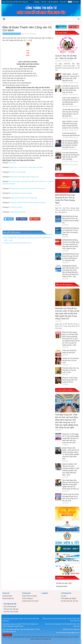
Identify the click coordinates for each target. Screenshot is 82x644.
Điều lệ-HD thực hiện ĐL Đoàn (12, 34)
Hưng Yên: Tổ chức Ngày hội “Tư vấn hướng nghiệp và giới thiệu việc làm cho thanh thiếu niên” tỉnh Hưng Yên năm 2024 (71, 438)
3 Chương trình (66, 593)
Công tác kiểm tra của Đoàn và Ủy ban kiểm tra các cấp (28, 188)
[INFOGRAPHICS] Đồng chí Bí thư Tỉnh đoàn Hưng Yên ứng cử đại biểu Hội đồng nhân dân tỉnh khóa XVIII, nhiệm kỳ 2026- (71, 244)
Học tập (63, 596)
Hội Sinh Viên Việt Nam (11, 609)
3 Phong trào (26, 593)
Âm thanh (76, 2)
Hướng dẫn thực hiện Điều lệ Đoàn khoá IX (18, 243)
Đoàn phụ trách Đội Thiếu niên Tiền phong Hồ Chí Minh (28, 203)
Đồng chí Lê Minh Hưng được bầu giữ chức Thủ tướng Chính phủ (70, 380)
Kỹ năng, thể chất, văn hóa (69, 601)
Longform (60, 175)
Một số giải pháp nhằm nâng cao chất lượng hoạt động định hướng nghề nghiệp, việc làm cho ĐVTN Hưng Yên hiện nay (71, 485)
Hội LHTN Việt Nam (10, 607)
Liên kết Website (53, 2)
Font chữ (63, 2)
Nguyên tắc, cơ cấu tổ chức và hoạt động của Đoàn (26, 167)
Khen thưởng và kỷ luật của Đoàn (21, 193)
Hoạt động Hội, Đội (10, 604)
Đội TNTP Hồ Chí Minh (11, 612)
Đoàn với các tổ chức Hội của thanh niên (24, 198)
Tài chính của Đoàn (16, 207)
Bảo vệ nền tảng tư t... (65, 284)
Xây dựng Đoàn (7, 596)
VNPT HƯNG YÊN (45, 643)
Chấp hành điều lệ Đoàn (18, 212)
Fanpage (36, 2)
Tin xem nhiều (62, 33)
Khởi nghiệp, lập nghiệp (68, 598)
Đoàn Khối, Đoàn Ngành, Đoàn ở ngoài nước (24, 177)
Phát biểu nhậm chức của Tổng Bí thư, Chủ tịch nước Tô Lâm (70, 370)
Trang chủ (6, 593)
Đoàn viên (13, 163)
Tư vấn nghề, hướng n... (66, 390)
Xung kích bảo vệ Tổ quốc (30, 601)
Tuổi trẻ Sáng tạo (27, 598)
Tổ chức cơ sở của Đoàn (18, 172)
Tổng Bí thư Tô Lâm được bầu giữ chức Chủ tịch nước (71, 360)
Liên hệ (44, 2)
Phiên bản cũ (7, 635)
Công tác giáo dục (8, 598)
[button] (79, 19)
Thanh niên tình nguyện (29, 596)
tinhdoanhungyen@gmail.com (70, 633)
